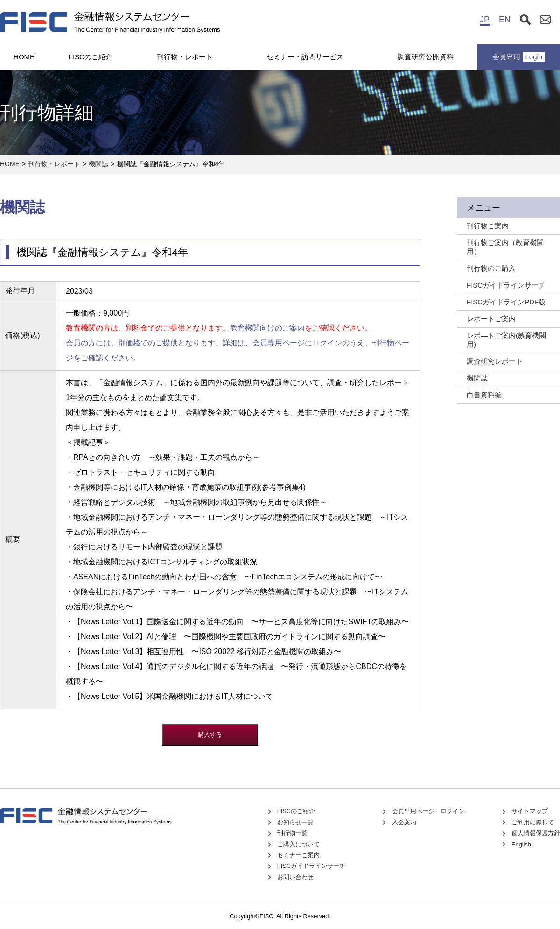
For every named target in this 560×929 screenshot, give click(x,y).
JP (485, 20)
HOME (24, 57)
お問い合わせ (295, 877)
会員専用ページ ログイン (428, 811)
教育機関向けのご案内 (267, 328)
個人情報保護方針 (536, 833)
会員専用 (518, 57)
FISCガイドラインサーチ (311, 866)
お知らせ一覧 (295, 822)
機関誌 (98, 164)
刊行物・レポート (185, 57)
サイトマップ (530, 811)
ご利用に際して (533, 822)
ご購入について (298, 844)
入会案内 (404, 822)
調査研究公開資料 (426, 57)
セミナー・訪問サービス (305, 57)
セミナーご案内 (298, 855)
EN (505, 20)
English (521, 844)
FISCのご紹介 (91, 57)
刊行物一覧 (292, 833)
